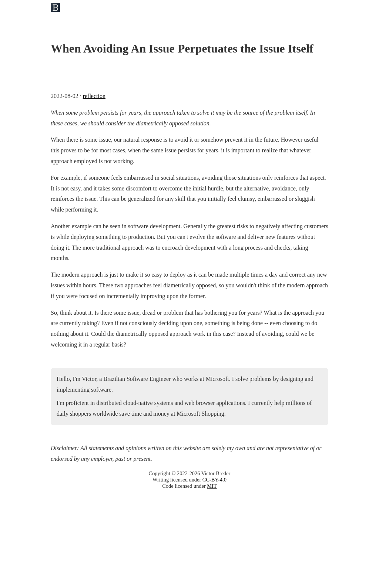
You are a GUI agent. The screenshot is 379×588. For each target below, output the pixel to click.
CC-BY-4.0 (214, 480)
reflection (94, 96)
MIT (212, 486)
